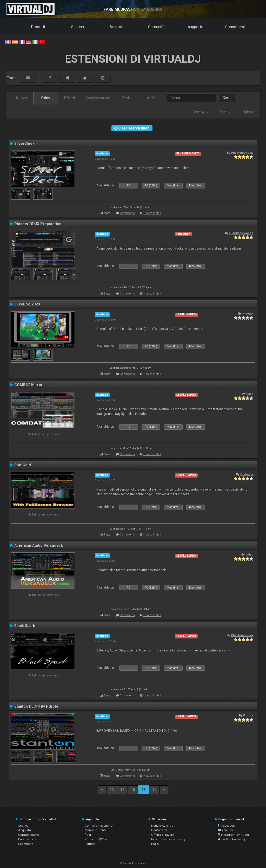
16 (144, 790)
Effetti (69, 98)
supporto (196, 27)
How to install (152, 213)
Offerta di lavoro (163, 835)
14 (122, 790)
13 (112, 790)
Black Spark (25, 626)
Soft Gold (23, 465)
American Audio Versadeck (39, 545)
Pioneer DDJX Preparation (38, 224)
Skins (45, 98)
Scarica (78, 27)
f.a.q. (88, 835)
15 (133, 790)
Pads (127, 98)
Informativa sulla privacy (168, 839)
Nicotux (248, 314)
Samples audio (98, 98)
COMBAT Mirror (28, 385)
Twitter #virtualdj (231, 839)
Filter (225, 112)
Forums (90, 844)
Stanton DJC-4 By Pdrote (36, 706)
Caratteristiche (28, 835)
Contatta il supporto (99, 826)
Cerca (228, 98)
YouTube (226, 830)
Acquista (117, 27)
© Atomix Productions (133, 863)
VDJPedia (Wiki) (96, 839)
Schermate (26, 844)
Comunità (156, 27)
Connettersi (235, 27)
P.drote (248, 715)
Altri (150, 98)
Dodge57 (247, 474)
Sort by (200, 112)
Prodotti (38, 27)
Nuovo (22, 98)
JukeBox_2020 (27, 304)
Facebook (226, 826)
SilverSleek (24, 143)
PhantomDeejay (242, 153)
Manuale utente (96, 830)
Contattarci (159, 830)
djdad (249, 394)
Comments (127, 213)
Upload (248, 112)
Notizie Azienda (162, 826)
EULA (155, 844)
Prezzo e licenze (29, 839)
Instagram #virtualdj (234, 835)
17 (154, 790)
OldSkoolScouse (241, 233)
